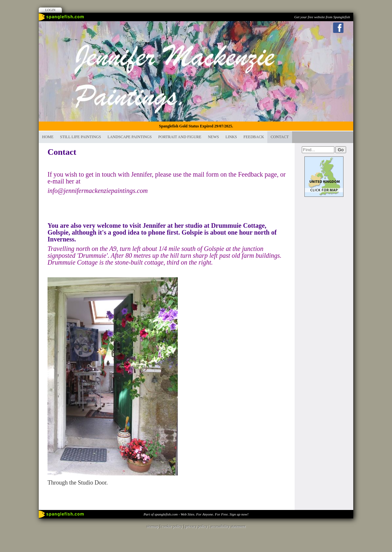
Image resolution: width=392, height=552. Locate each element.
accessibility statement (228, 526)
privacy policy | (198, 526)
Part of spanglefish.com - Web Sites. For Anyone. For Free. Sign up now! (196, 514)
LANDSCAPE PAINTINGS (130, 137)
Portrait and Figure (180, 137)
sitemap (153, 526)
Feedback (254, 137)
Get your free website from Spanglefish (322, 17)
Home (48, 137)
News (213, 137)
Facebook (338, 28)
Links (231, 137)
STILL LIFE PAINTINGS (80, 137)
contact (280, 137)
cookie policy (172, 526)
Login (50, 10)
